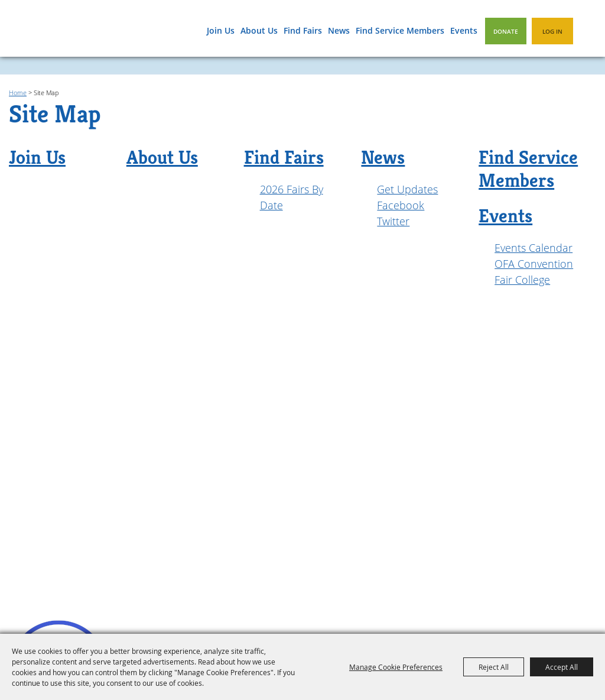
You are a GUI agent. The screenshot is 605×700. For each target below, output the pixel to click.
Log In (552, 31)
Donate (506, 31)
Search (589, 30)
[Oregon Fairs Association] (59, 33)
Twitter (393, 221)
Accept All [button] (562, 667)
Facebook (401, 205)
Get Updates (407, 189)
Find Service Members (400, 30)
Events (464, 30)
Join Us (221, 30)
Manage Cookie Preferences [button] (396, 667)
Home (18, 93)
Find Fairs (303, 30)
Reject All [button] (494, 667)
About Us (259, 30)
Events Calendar (534, 248)
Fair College (522, 280)
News (339, 30)
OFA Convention (534, 264)
